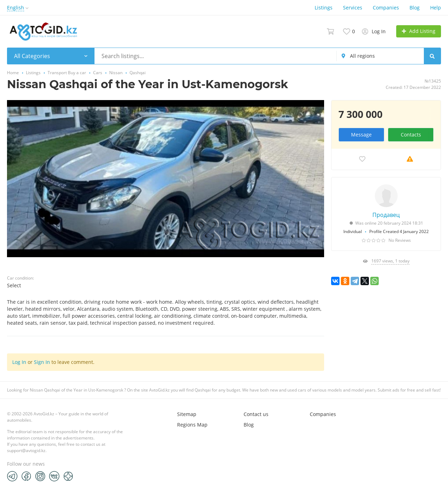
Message (361, 135)
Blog (415, 8)
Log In (19, 362)
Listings (324, 8)
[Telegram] (12, 476)
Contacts (411, 135)
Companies (386, 8)
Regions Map (192, 425)
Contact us (256, 414)
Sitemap (187, 414)
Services (353, 8)
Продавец (386, 215)
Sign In (42, 362)
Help (436, 8)
